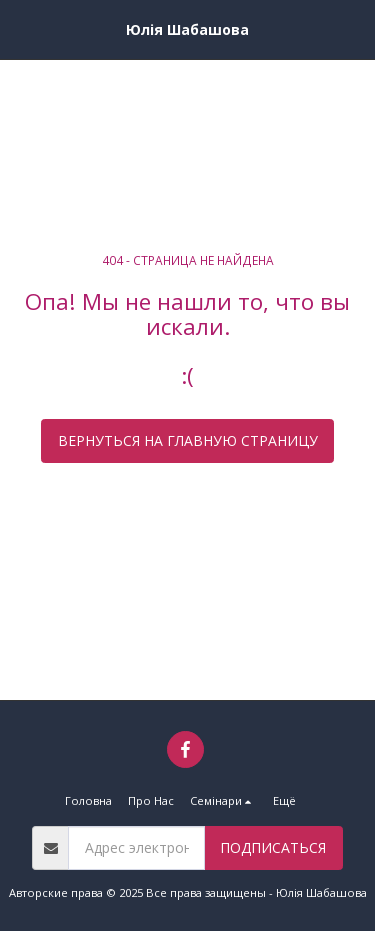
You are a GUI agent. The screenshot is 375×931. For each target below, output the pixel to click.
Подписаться (273, 847)
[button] (22, 28)
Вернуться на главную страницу (188, 440)
